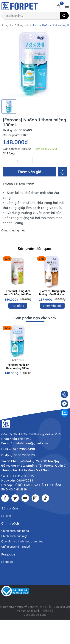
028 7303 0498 (24, 449)
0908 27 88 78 (24, 455)
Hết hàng (18, 306)
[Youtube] (25, 498)
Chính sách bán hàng (15, 531)
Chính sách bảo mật (14, 536)
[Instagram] (35, 498)
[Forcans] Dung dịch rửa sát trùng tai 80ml (18, 293)
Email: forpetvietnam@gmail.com (25, 443)
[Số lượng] (18, 161)
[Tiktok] (45, 498)
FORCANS (18, 360)
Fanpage (7, 562)
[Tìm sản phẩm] (35, 16)
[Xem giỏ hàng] (59, 6)
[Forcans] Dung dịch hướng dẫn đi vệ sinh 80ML (52, 293)
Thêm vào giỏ (29, 172)
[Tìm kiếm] (64, 16)
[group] (35, 63)
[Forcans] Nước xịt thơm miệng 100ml (18, 367)
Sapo (43, 615)
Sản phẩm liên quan (35, 248)
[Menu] (67, 6)
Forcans (6, 516)
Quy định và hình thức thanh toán (23, 541)
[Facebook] (5, 498)
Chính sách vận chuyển (16, 547)
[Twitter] (15, 498)
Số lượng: (9, 153)
